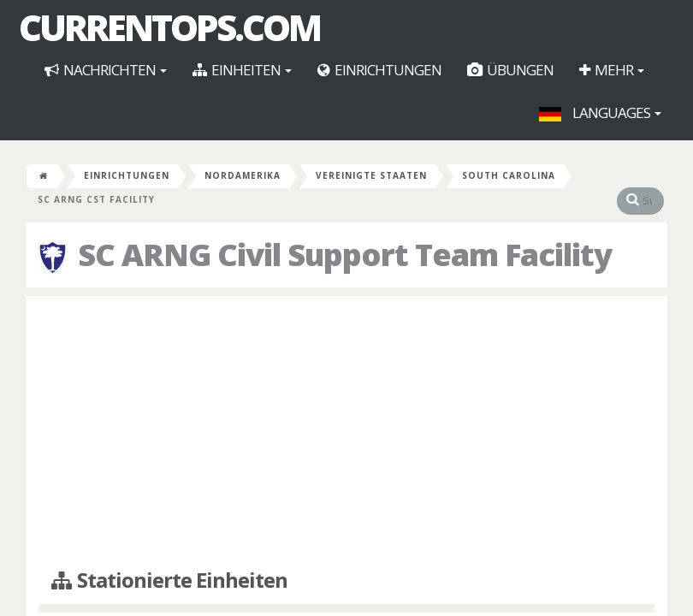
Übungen (510, 70)
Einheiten (242, 70)
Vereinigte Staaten (371, 175)
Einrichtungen (379, 70)
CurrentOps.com (169, 27)
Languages (600, 113)
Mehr (612, 70)
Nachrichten (106, 70)
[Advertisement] (346, 433)
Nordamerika (243, 175)
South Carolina (509, 175)
